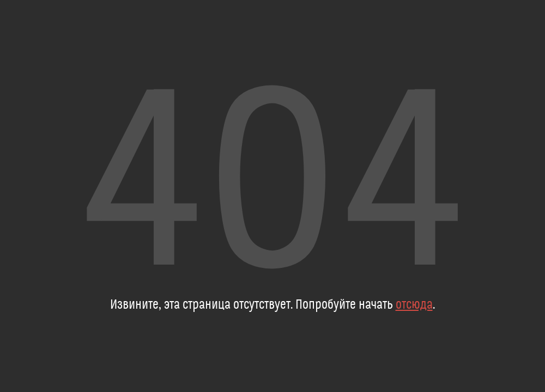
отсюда (414, 305)
